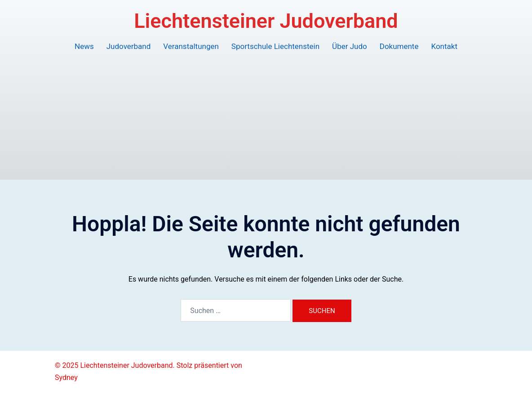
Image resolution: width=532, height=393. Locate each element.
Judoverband (129, 46)
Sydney (66, 378)
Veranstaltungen (191, 46)
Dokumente (399, 46)
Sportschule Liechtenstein (275, 46)
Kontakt (444, 46)
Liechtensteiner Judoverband (266, 21)
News (84, 46)
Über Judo (350, 46)
